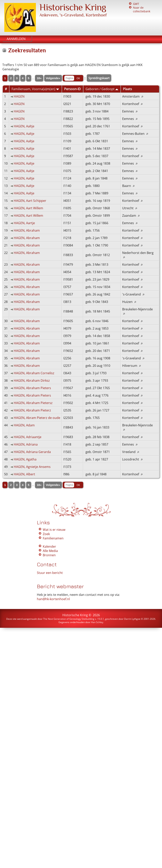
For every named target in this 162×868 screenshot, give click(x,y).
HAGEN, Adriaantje (28, 437)
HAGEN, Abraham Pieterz (32, 410)
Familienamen (53, 538)
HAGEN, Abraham (27, 230)
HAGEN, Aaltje (24, 126)
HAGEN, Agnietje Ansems (32, 467)
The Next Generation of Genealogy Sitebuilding (69, 619)
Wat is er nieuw (54, 530)
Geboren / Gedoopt (102, 89)
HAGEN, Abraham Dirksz (32, 381)
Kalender (49, 546)
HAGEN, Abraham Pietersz (33, 403)
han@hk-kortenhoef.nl (53, 599)
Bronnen (49, 555)
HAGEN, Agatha (25, 459)
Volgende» (53, 78)
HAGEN (19, 96)
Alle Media (50, 551)
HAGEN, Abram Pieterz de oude (37, 418)
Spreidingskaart (99, 78)
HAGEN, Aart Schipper (30, 201)
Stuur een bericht (50, 573)
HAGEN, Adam (24, 425)
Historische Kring (73, 7)
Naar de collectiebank (142, 9)
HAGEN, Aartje (24, 223)
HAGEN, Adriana (26, 444)
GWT (136, 4)
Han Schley (97, 622)
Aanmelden (16, 39)
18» (39, 78)
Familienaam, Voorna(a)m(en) (35, 89)
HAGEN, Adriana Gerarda (32, 452)
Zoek (46, 534)
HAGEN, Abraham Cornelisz (34, 373)
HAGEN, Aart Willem (28, 208)
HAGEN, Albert (24, 474)
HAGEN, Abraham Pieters (32, 388)
